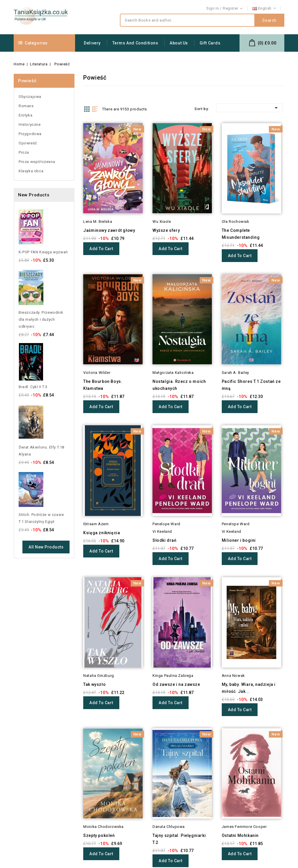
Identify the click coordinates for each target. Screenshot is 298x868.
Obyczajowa (30, 97)
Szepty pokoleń (99, 835)
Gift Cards (210, 43)
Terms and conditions (135, 43)
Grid (87, 109)
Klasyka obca (31, 171)
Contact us (274, 9)
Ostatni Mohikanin (240, 753)
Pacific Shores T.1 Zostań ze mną (251, 385)
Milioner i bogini (239, 540)
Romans (26, 106)
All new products (46, 547)
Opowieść (28, 143)
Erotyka (25, 115)
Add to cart (101, 249)
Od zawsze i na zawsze (176, 684)
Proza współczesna (37, 162)
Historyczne (30, 124)
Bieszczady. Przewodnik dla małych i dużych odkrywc (41, 319)
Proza (24, 152)
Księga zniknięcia (102, 533)
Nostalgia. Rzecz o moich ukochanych (179, 385)
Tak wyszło (94, 684)
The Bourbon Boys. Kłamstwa (103, 385)
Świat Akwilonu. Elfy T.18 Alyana (41, 451)
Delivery (92, 43)
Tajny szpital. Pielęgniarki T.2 (179, 839)
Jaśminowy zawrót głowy (109, 230)
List (95, 109)
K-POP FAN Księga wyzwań (43, 252)
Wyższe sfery (166, 230)
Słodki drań (165, 540)
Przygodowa (30, 134)
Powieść (27, 81)
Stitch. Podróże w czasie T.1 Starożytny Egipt (41, 518)
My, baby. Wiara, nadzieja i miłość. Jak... (249, 688)
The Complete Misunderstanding (241, 234)
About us (179, 43)
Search (269, 20)
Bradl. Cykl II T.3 (33, 387)
